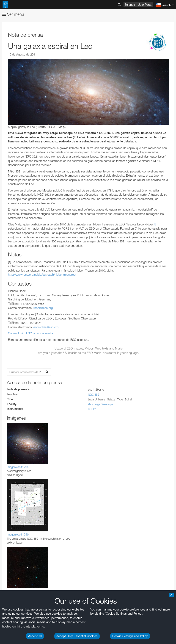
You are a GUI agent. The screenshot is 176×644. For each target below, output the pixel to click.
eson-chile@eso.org (46, 327)
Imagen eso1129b (18, 534)
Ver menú (13, 14)
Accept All (35, 636)
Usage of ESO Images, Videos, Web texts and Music (89, 348)
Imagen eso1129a (18, 467)
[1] (154, 224)
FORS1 (92, 409)
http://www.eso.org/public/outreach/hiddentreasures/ (42, 275)
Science (130, 5)
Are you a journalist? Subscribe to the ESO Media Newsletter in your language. (89, 353)
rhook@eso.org (43, 308)
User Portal (145, 5)
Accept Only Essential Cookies (77, 636)
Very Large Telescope (100, 404)
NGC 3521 (94, 395)
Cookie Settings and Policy (130, 636)
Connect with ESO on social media (30, 333)
